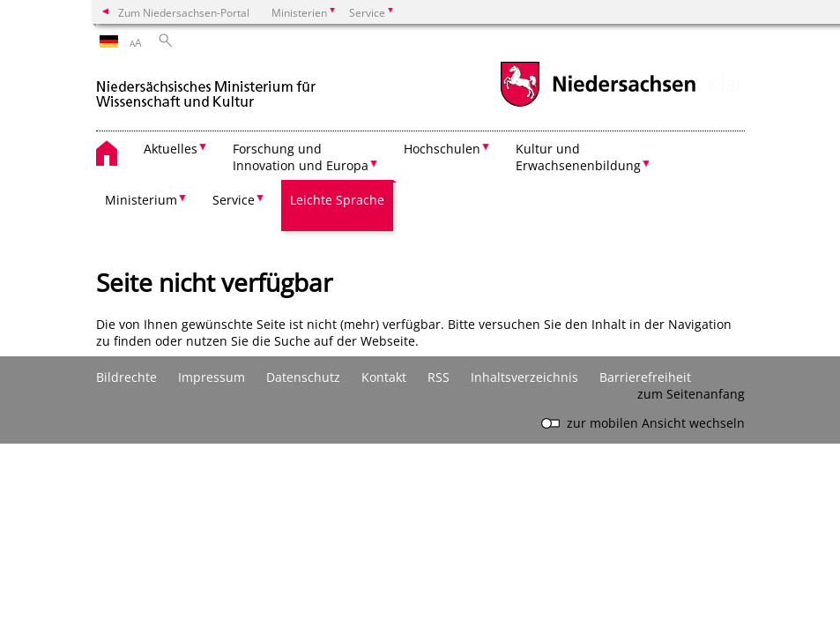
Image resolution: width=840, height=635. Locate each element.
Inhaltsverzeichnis (524, 377)
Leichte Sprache (337, 200)
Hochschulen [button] (442, 149)
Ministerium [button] (141, 200)
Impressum (212, 377)
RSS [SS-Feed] (439, 377)
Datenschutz (303, 377)
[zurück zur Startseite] (206, 87)
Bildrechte (126, 377)
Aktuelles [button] (171, 149)
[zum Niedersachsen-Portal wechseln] (598, 105)
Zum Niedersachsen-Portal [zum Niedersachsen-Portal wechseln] (184, 12)
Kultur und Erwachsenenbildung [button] (578, 157)
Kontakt (384, 377)
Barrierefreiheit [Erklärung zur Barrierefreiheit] (645, 377)
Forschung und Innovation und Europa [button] (301, 157)
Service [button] (234, 200)
